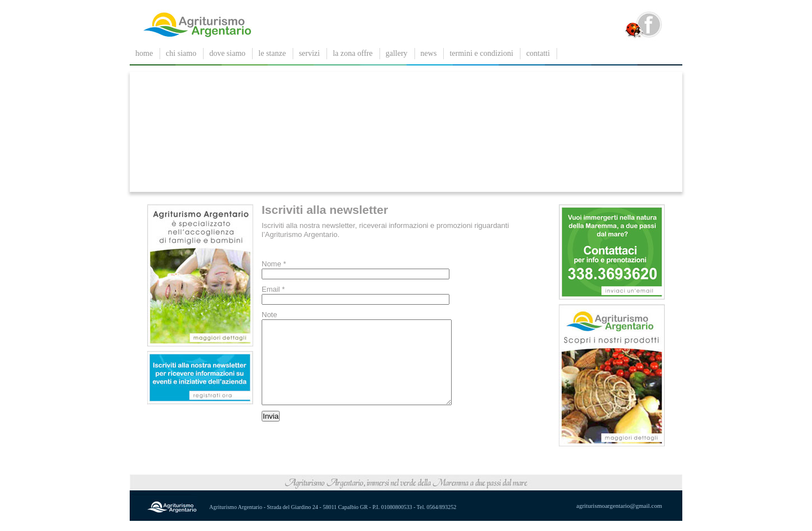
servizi (309, 53)
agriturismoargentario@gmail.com (619, 516)
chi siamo (181, 53)
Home (144, 53)
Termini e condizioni (481, 53)
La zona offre (352, 53)
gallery (397, 53)
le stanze (272, 53)
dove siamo (227, 53)
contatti (538, 53)
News (429, 53)
